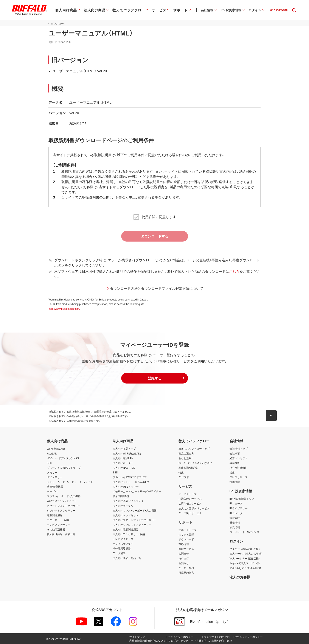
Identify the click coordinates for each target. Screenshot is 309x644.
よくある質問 (186, 535)
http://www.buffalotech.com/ (63, 309)
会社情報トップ (239, 448)
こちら (233, 271)
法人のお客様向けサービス (194, 508)
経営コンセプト (239, 458)
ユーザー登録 (186, 568)
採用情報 (235, 482)
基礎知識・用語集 (188, 468)
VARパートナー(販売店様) (245, 558)
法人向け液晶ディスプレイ (128, 501)
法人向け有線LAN (123, 458)
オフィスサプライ (123, 544)
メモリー (52, 472)
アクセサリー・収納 (58, 520)
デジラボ (184, 477)
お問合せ (184, 553)
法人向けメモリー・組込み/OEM (131, 482)
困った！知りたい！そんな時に (195, 463)
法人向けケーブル (123, 506)
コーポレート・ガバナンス (244, 532)
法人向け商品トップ (124, 448)
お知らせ (184, 563)
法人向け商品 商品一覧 (127, 558)
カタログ (184, 558)
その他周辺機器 (56, 529)
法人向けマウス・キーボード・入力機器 (135, 510)
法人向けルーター (123, 463)
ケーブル (52, 491)
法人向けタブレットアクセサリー (132, 525)
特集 (181, 472)
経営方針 (235, 518)
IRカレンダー (237, 513)
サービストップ (188, 494)
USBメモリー (55, 477)
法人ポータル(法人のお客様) (246, 553)
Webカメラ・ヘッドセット (62, 501)
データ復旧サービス (190, 513)
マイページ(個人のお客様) (245, 549)
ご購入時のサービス (190, 499)
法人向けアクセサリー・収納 (129, 534)
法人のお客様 (240, 577)
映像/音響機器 (55, 487)
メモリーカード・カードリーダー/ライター (71, 482)
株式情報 (235, 527)
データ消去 (119, 553)
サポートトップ (188, 530)
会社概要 (235, 453)
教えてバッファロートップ (194, 448)
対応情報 (184, 544)
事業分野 (235, 463)
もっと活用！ (186, 458)
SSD (50, 463)
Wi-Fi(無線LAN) (56, 448)
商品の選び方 (186, 453)
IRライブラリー (239, 508)
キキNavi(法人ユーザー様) (245, 563)
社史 (232, 472)
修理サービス (186, 549)
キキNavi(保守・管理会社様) (245, 568)
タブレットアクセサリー (61, 510)
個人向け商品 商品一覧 (61, 534)
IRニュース (236, 503)
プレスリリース (239, 477)
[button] (155, 378)
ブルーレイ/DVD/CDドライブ (64, 468)
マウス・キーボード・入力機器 (64, 496)
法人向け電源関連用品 (126, 529)
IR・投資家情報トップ (242, 499)
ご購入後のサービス (190, 503)
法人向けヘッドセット (126, 515)
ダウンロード (186, 539)
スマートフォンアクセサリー (64, 506)
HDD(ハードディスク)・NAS (63, 458)
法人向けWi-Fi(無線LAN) (127, 453)
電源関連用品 (55, 515)
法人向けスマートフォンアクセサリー (135, 520)
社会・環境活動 (238, 468)
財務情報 (235, 522)
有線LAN (52, 453)
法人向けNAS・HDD (124, 468)
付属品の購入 (186, 573)
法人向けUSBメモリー (126, 487)
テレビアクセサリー (59, 525)
